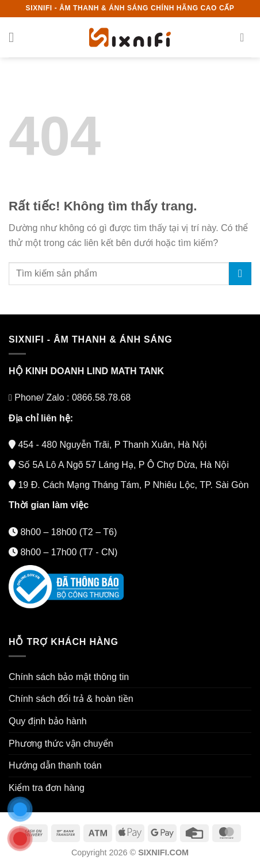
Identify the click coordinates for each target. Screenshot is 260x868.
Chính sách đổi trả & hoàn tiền (71, 699)
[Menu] (16, 37)
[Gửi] (240, 273)
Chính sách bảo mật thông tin (69, 677)
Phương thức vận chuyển (61, 744)
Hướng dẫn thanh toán (55, 765)
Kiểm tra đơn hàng (47, 788)
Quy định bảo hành (48, 721)
